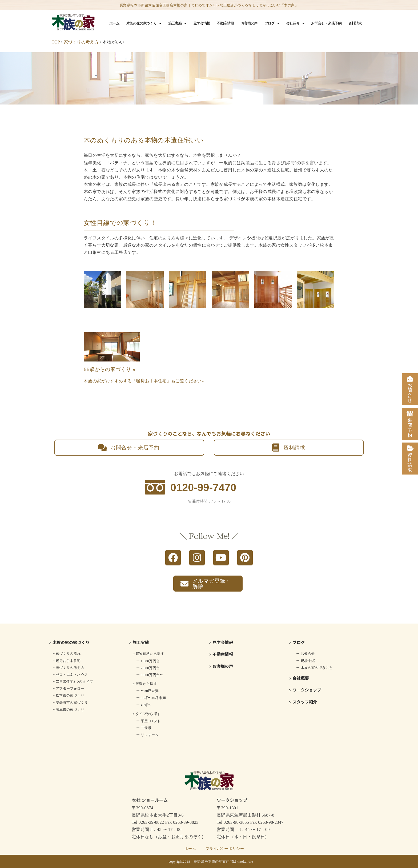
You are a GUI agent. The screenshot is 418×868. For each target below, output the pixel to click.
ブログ (272, 23)
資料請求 (355, 23)
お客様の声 (249, 23)
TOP (56, 42)
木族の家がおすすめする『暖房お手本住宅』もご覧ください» (144, 381)
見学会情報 (202, 23)
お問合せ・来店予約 (326, 23)
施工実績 (177, 23)
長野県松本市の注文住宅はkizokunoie (224, 861)
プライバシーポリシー (225, 849)
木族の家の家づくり (144, 23)
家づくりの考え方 (81, 42)
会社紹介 (295, 23)
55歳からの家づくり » (110, 369)
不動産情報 (225, 23)
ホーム (114, 23)
